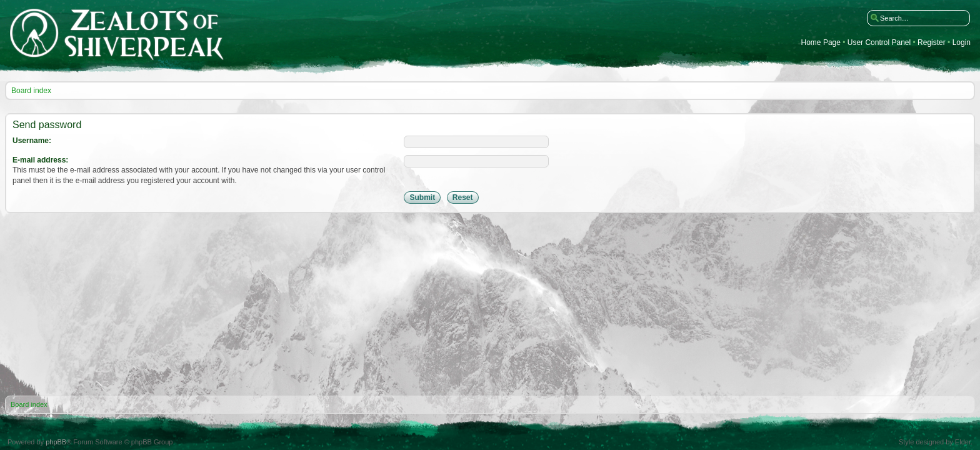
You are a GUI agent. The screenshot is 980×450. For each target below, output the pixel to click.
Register (932, 43)
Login (962, 43)
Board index (31, 91)
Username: (32, 141)
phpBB (56, 442)
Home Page (821, 43)
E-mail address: (40, 160)
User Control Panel (879, 43)
